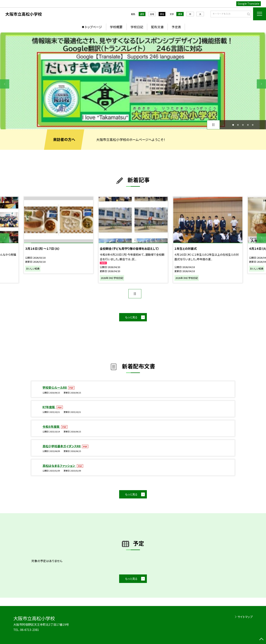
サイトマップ (245, 617)
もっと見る (131, 317)
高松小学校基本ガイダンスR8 (62, 446)
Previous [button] (5, 84)
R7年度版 (49, 407)
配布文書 (157, 27)
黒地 (162, 14)
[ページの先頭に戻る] (261, 639)
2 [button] (238, 125)
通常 (142, 14)
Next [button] (261, 84)
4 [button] (248, 125)
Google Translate (249, 4)
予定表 (176, 27)
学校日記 (137, 27)
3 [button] (243, 125)
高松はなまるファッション (59, 466)
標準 (180, 14)
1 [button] (233, 125)
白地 (152, 14)
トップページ (93, 27)
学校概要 (116, 27)
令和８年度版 (51, 427)
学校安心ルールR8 (55, 387)
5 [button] (253, 125)
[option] (133, 81)
